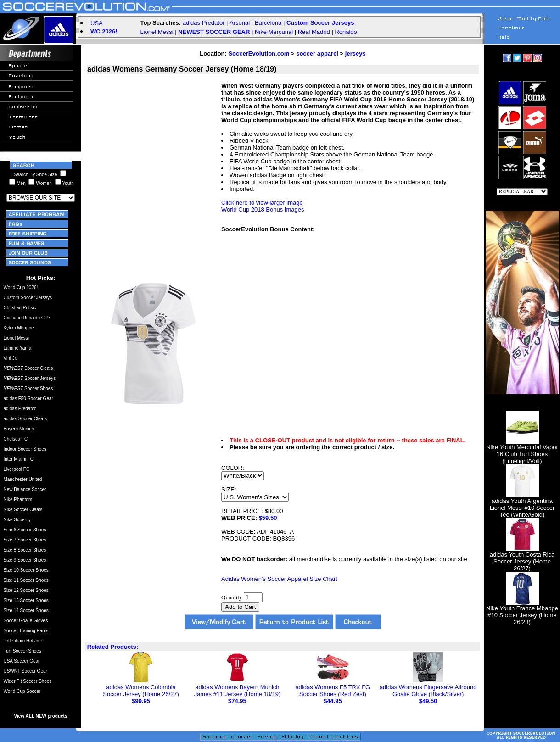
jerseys (356, 53)
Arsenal (240, 23)
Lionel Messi (157, 32)
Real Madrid (314, 32)
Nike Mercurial (274, 32)
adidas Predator (204, 23)
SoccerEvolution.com (259, 53)
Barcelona (268, 23)
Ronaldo (346, 32)
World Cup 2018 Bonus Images (263, 209)
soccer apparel (317, 53)
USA (97, 23)
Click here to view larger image (262, 203)
